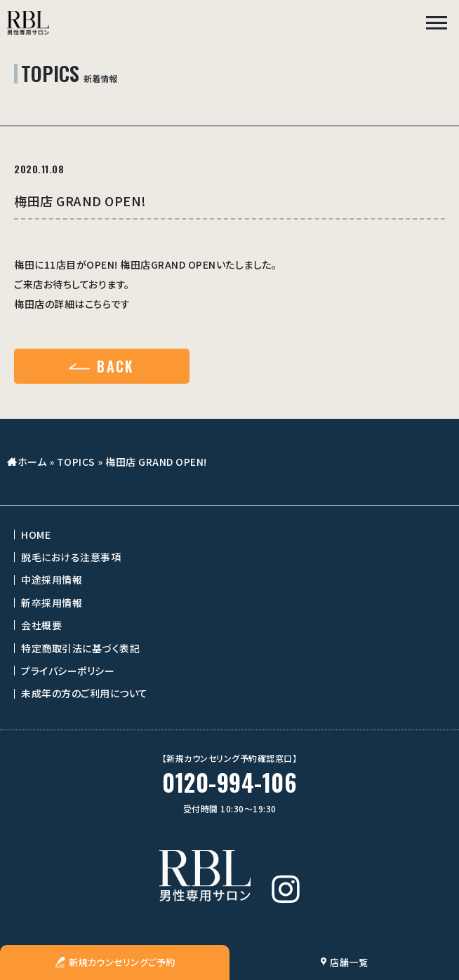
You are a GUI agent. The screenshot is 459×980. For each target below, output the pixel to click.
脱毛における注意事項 (71, 557)
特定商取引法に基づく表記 (80, 648)
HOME (36, 535)
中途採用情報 (52, 579)
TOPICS (76, 462)
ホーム (32, 462)
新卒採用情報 (52, 603)
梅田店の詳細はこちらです (72, 304)
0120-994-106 (229, 783)
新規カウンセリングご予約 (115, 962)
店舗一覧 (345, 962)
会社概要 (41, 625)
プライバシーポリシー (68, 671)
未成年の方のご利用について (85, 693)
